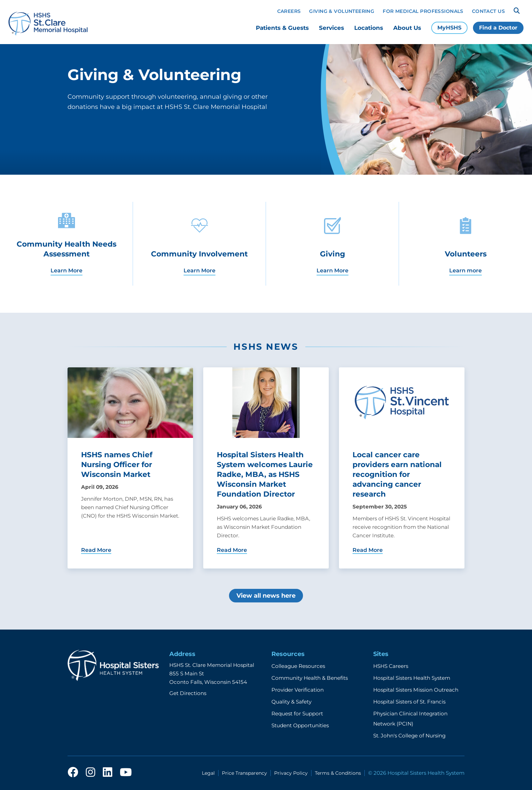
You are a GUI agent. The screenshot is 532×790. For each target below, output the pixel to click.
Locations (369, 28)
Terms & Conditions (338, 773)
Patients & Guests (282, 28)
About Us (407, 28)
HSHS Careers (391, 666)
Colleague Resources (298, 666)
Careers (289, 11)
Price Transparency (244, 773)
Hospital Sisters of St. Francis (409, 702)
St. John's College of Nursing (409, 736)
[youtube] (126, 773)
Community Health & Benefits (310, 678)
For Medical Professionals (423, 11)
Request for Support (297, 714)
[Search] (517, 11)
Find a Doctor (498, 28)
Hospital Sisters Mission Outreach (416, 690)
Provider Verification (298, 690)
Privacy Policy (291, 773)
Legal (208, 773)
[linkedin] (108, 773)
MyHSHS (449, 28)
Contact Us (488, 11)
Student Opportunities (300, 725)
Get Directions (188, 693)
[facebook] (73, 773)
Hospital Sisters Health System (412, 678)
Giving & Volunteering (342, 11)
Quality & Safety (291, 702)
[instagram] (91, 773)
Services (331, 28)
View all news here (266, 596)
